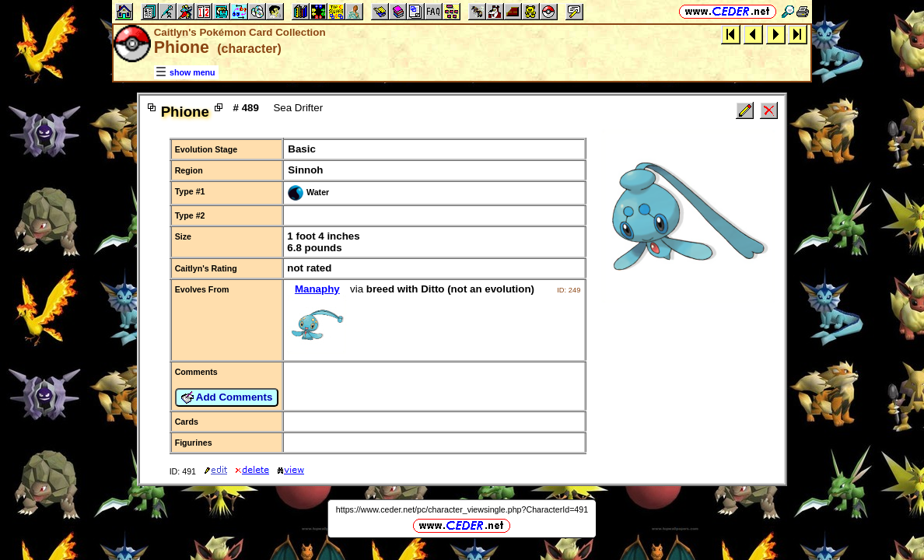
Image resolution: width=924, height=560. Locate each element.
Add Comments (227, 397)
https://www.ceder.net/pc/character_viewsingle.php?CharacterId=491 (462, 509)
